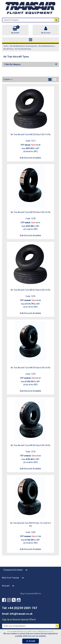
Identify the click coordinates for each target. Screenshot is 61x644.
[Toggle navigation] (30, 40)
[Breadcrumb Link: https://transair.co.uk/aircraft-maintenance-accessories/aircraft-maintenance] (46, 46)
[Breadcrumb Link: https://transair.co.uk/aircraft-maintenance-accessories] (23, 46)
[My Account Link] (46, 30)
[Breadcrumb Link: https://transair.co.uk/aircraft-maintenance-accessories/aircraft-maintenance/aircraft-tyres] (8, 49)
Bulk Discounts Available (30, 158)
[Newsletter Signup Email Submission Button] (57, 626)
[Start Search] (56, 20)
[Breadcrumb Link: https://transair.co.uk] (6, 46)
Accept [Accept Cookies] (31, 641)
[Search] (28, 20)
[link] (4, 600)
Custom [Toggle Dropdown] (7, 79)
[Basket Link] (15, 30)
